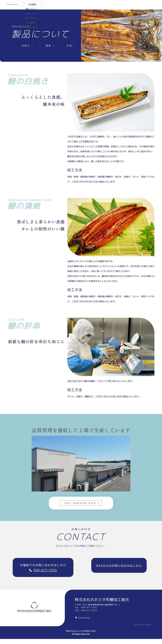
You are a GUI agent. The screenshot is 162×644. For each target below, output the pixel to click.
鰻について (84, 4)
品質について (101, 4)
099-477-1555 (45, 572)
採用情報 (89, 7)
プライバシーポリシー (144, 627)
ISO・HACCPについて (82, 505)
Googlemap (84, 620)
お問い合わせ (104, 7)
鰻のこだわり (120, 4)
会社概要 (70, 4)
